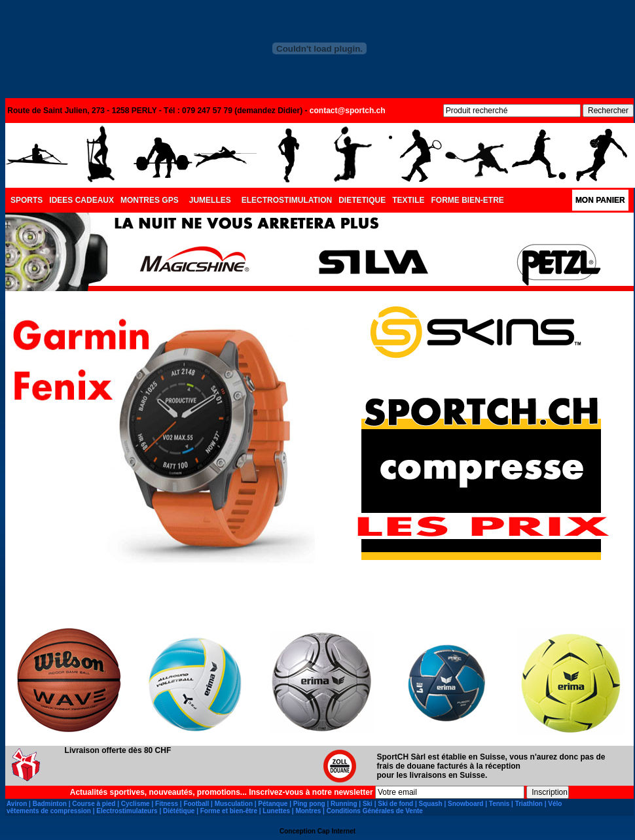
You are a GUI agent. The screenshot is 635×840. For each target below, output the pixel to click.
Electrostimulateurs (127, 811)
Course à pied (94, 804)
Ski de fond (395, 804)
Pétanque (273, 804)
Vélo (555, 804)
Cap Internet (336, 831)
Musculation (234, 804)
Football (196, 804)
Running (344, 804)
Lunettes (276, 811)
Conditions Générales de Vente (375, 811)
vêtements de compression (49, 811)
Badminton (50, 804)
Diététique (179, 811)
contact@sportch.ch (348, 111)
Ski (368, 804)
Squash (431, 804)
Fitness (167, 804)
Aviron (17, 804)
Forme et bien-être (229, 811)
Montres (308, 811)
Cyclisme (136, 804)
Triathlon (529, 804)
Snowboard (465, 804)
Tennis (499, 804)
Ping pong (309, 804)
